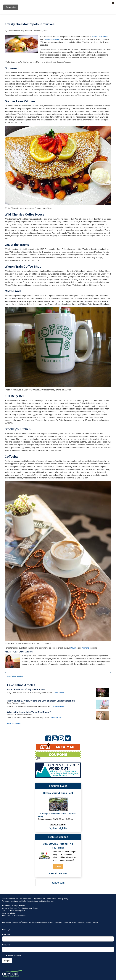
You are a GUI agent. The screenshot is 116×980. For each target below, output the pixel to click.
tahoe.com (58, 883)
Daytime (74, 648)
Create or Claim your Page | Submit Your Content (20, 908)
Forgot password (14, 955)
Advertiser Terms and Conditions (14, 915)
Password (7, 945)
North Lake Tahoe (52, 39)
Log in (7, 961)
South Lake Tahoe (100, 37)
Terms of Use (51, 899)
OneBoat (18, 922)
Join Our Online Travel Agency (14, 911)
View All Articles (14, 723)
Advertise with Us (9, 913)
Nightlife (86, 648)
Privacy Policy (63, 899)
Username (7, 934)
